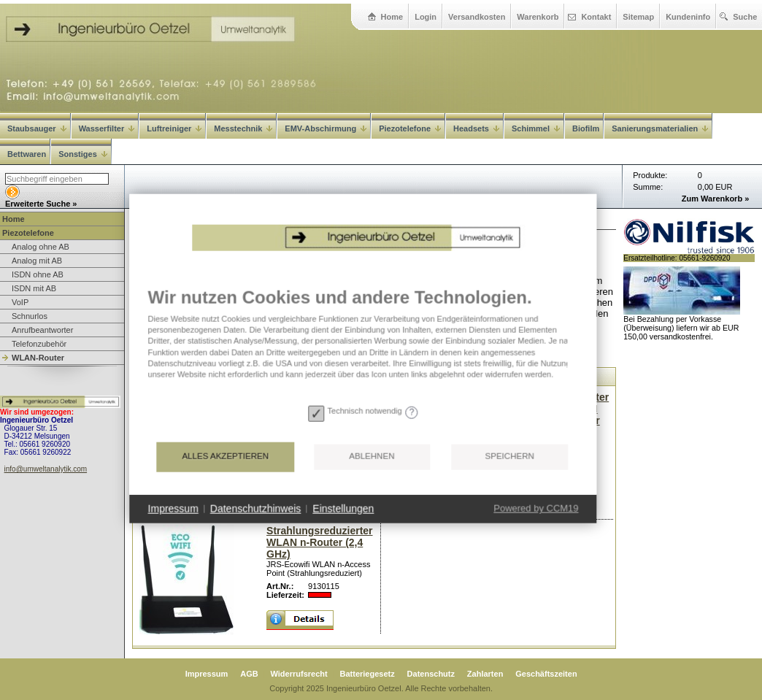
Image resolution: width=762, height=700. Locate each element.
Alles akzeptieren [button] (205, 490)
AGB (249, 674)
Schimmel (536, 128)
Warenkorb (538, 17)
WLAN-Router (38, 358)
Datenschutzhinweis (236, 542)
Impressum (207, 674)
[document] (343, 377)
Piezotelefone (410, 128)
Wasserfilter (107, 128)
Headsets (476, 128)
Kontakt (596, 17)
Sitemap (638, 17)
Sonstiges (83, 154)
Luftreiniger (174, 128)
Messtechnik (243, 128)
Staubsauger (37, 128)
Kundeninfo (688, 17)
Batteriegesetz (367, 674)
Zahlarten (485, 674)
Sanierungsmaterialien (660, 128)
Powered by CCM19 (516, 542)
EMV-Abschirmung (326, 128)
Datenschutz (431, 674)
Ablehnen (352, 490)
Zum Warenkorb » (716, 199)
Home (392, 17)
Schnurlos (30, 316)
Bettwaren (27, 154)
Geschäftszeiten (546, 674)
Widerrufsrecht (299, 674)
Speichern (489, 490)
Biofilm (586, 128)
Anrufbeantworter (42, 330)
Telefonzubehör (39, 344)
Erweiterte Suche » (41, 204)
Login (426, 17)
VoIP (20, 302)
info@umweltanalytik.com (46, 469)
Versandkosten (477, 17)
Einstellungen (323, 542)
